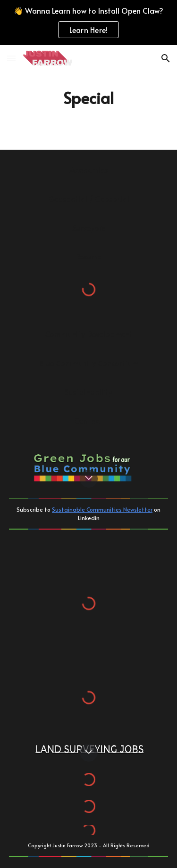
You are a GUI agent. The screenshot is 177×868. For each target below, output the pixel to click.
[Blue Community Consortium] (89, 363)
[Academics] (89, 169)
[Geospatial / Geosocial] (89, 199)
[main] (89, 97)
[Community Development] (89, 334)
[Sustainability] (89, 392)
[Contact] (89, 420)
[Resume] (89, 256)
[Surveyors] (89, 227)
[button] (11, 58)
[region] (88, 23)
